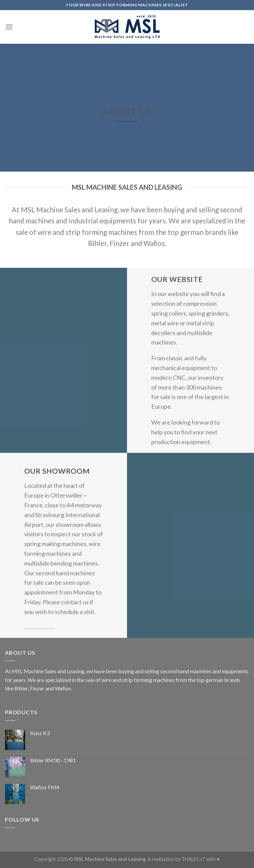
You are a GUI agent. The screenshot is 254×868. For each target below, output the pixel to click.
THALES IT (193, 859)
